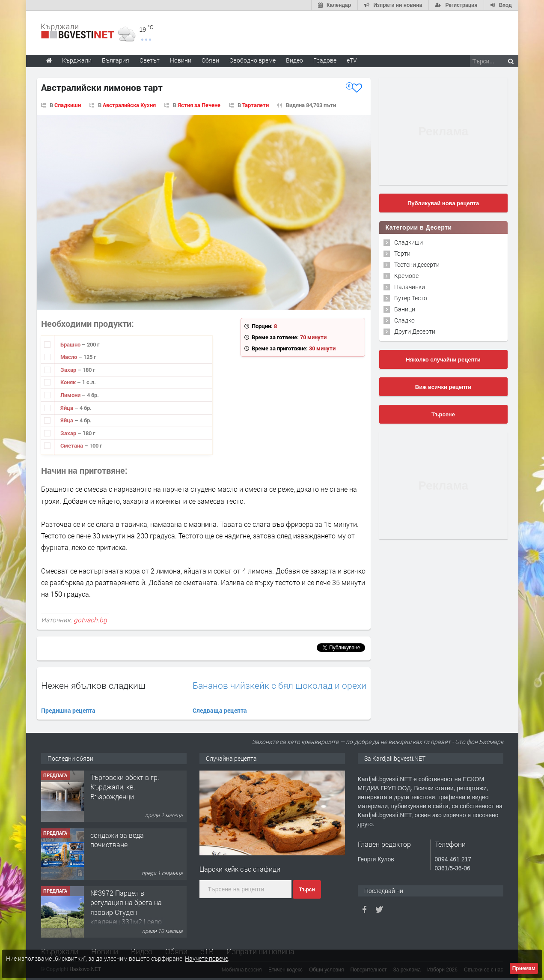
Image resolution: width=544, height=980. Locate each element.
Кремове (406, 276)
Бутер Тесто (411, 298)
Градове (325, 60)
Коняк (69, 382)
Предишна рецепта (68, 710)
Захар (69, 370)
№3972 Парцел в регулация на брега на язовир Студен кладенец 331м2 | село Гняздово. (126, 912)
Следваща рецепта (220, 710)
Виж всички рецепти (443, 387)
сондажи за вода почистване (117, 840)
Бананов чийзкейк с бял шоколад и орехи (279, 686)
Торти (402, 253)
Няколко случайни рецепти (443, 360)
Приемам (524, 968)
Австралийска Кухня (129, 105)
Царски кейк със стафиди (240, 869)
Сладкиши (68, 105)
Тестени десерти (417, 264)
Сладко (404, 320)
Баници (405, 309)
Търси (307, 890)
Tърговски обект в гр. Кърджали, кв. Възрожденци (125, 787)
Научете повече (207, 958)
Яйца (67, 408)
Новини (181, 60)
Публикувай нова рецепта (443, 203)
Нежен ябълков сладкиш (93, 685)
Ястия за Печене (199, 105)
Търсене (443, 414)
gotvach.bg (90, 620)
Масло (69, 357)
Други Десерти (415, 331)
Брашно (71, 344)
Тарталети (256, 105)
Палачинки (410, 287)
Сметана (72, 445)
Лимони (71, 395)
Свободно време (253, 60)
